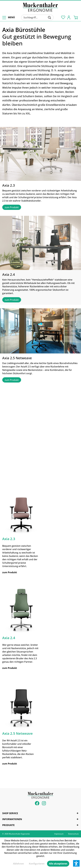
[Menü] (8, 17)
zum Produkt (12, 207)
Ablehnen (18, 864)
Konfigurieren (37, 864)
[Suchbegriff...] (37, 17)
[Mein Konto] (70, 17)
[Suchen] (49, 17)
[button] (76, 863)
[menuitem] (8, 17)
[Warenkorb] (76, 17)
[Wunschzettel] (63, 17)
